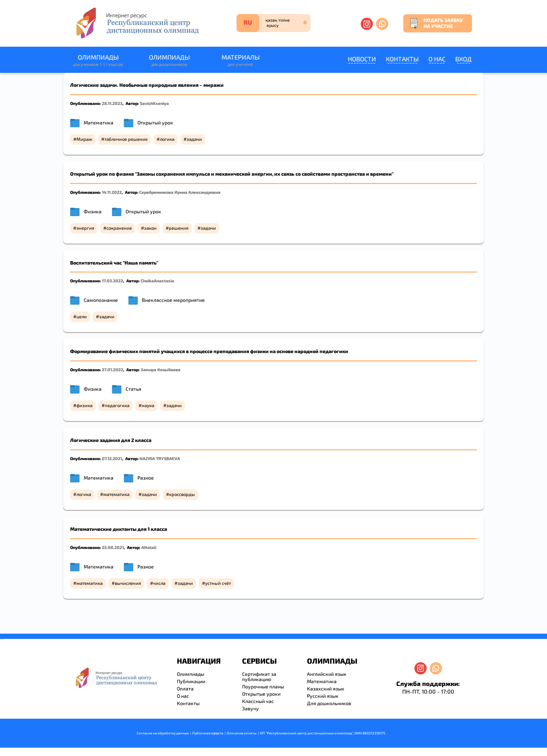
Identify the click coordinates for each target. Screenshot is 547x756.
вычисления (128, 583)
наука (148, 405)
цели (82, 316)
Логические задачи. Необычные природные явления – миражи (147, 85)
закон (150, 228)
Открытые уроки (261, 694)
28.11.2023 (112, 103)
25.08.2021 (113, 547)
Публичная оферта (208, 733)
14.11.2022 (112, 192)
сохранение (119, 228)
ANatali (149, 547)
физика (84, 405)
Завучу (250, 708)
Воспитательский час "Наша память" (114, 263)
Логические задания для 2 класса (111, 440)
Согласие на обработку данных (163, 733)
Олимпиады (98, 60)
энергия (85, 228)
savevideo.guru (1, 639)
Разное (146, 478)
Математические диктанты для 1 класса (119, 529)
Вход (463, 59)
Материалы (240, 60)
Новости (362, 59)
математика (116, 494)
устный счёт (218, 583)
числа (159, 583)
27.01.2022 (113, 369)
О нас (437, 59)
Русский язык (323, 696)
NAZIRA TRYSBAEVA (160, 458)
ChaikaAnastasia (157, 281)
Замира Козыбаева (160, 369)
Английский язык (327, 674)
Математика (99, 123)
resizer (3, 639)
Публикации (191, 681)
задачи (194, 139)
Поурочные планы (263, 686)
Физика (93, 211)
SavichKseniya (154, 103)
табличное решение (126, 139)
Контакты (402, 59)
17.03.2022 (113, 281)
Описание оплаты (242, 733)
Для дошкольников (329, 703)
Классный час (258, 701)
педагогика (117, 405)
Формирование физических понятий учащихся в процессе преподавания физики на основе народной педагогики (209, 351)
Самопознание (101, 300)
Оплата (185, 689)
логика (167, 139)
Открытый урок (155, 123)
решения (179, 228)
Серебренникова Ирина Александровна (180, 192)
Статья (133, 389)
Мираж (84, 139)
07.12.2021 (112, 458)
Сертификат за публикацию (259, 677)
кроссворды (182, 494)
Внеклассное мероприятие (173, 300)
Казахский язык (326, 689)
